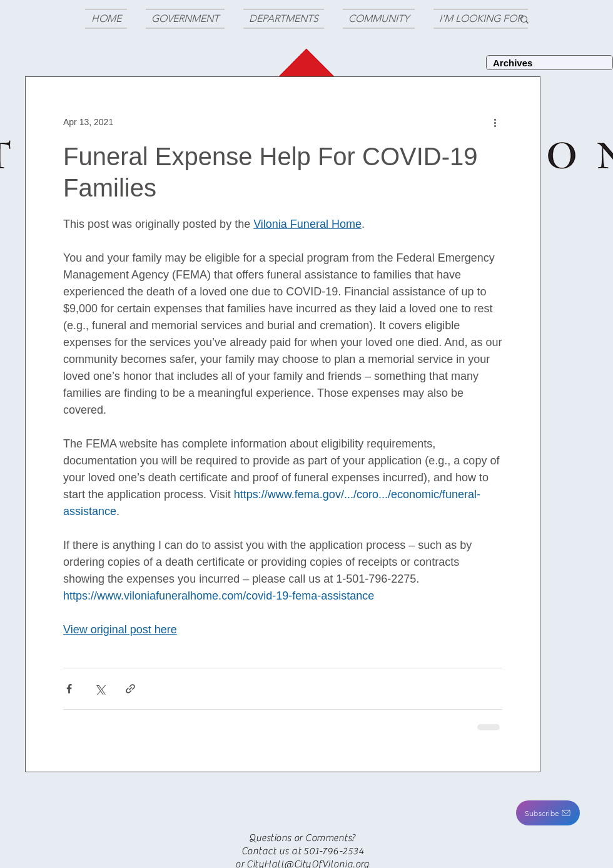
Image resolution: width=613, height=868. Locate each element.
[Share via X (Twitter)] (100, 689)
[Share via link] (130, 689)
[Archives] (550, 63)
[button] (548, 813)
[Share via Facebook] (69, 689)
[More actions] (495, 122)
